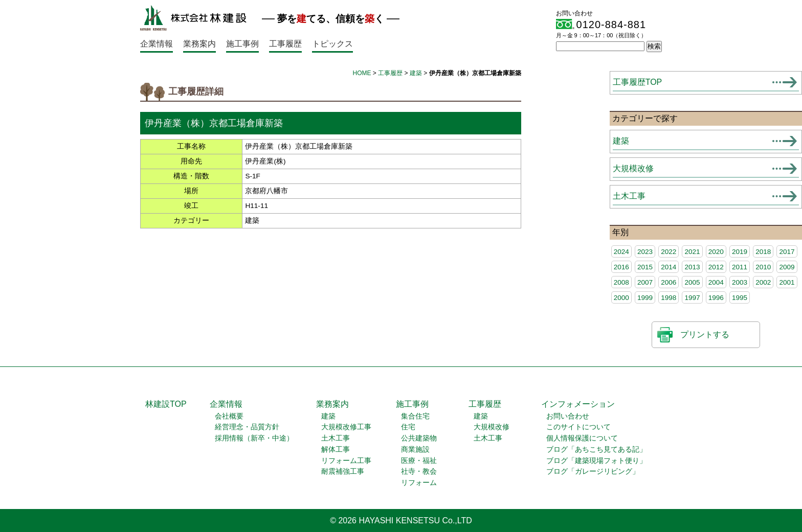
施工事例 (242, 44)
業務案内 (199, 44)
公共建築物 (419, 438)
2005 (692, 282)
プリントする (705, 334)
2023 (645, 252)
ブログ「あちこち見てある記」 (596, 449)
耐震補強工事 (343, 471)
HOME (362, 73)
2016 (621, 267)
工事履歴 (285, 44)
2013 (692, 267)
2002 (763, 282)
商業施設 (415, 449)
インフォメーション (578, 404)
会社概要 (229, 416)
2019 (740, 252)
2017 (787, 252)
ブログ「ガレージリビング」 (593, 471)
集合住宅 (415, 416)
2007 (645, 282)
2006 (669, 282)
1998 (669, 298)
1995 (740, 298)
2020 (716, 252)
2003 (740, 282)
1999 (645, 298)
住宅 (408, 427)
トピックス (332, 44)
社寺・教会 (419, 471)
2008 (621, 282)
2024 (621, 252)
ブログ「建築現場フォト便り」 (596, 461)
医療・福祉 (419, 461)
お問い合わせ (568, 416)
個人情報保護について (582, 438)
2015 (645, 267)
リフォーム (419, 483)
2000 (621, 298)
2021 (692, 252)
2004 (716, 282)
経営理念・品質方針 (247, 427)
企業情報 (157, 44)
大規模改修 (633, 168)
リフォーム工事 (346, 461)
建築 (416, 73)
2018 (763, 252)
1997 (692, 298)
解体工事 (336, 449)
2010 (763, 267)
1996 (716, 298)
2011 (740, 267)
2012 (716, 267)
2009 (787, 267)
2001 (787, 282)
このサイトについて (578, 427)
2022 (669, 252)
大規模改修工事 (346, 427)
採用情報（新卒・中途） (254, 438)
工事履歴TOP (638, 82)
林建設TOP (166, 404)
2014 (669, 267)
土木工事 (629, 196)
